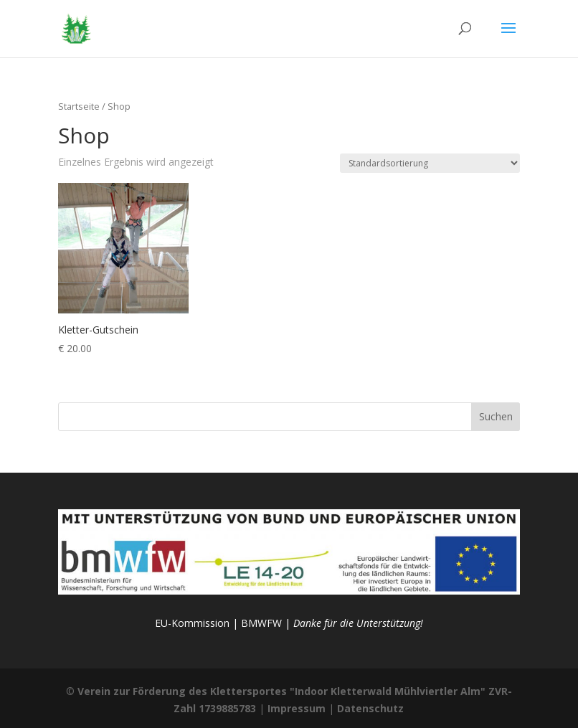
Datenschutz (370, 708)
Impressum (297, 708)
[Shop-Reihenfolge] (430, 163)
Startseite (79, 106)
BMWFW (261, 623)
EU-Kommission (192, 623)
